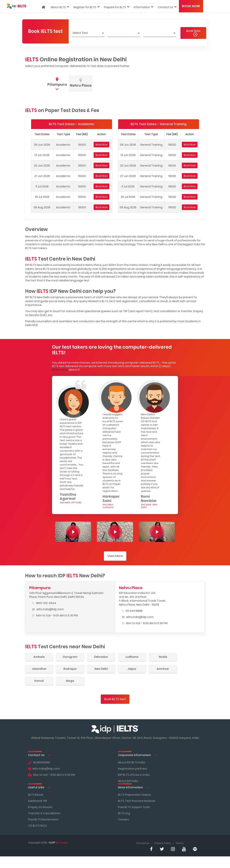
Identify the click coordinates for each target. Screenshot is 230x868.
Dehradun (101, 657)
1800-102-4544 (44, 603)
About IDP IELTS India (132, 762)
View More (115, 556)
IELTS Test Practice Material (136, 801)
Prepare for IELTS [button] (115, 14)
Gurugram (70, 657)
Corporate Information (138, 755)
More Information (134, 787)
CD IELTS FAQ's (38, 826)
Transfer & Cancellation (44, 813)
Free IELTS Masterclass (43, 819)
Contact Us (39, 755)
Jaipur (132, 669)
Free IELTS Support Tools (134, 807)
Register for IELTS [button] (85, 14)
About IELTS (58, 14)
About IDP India (128, 781)
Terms (180, 843)
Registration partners (133, 769)
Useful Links (39, 787)
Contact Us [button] (165, 14)
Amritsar (163, 669)
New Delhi (101, 669)
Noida (163, 657)
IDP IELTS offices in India (134, 775)
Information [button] (142, 14)
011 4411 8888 (132, 611)
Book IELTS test (115, 699)
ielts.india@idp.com (48, 609)
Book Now (191, 12)
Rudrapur (70, 669)
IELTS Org (124, 813)
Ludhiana (132, 657)
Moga (70, 681)
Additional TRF (38, 801)
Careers (124, 819)
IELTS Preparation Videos (134, 795)
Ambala (39, 657)
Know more (60, 370)
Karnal (39, 681)
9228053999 (39, 762)
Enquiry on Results (40, 807)
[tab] (57, 83)
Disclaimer (143, 843)
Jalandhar (39, 669)
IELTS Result (36, 795)
